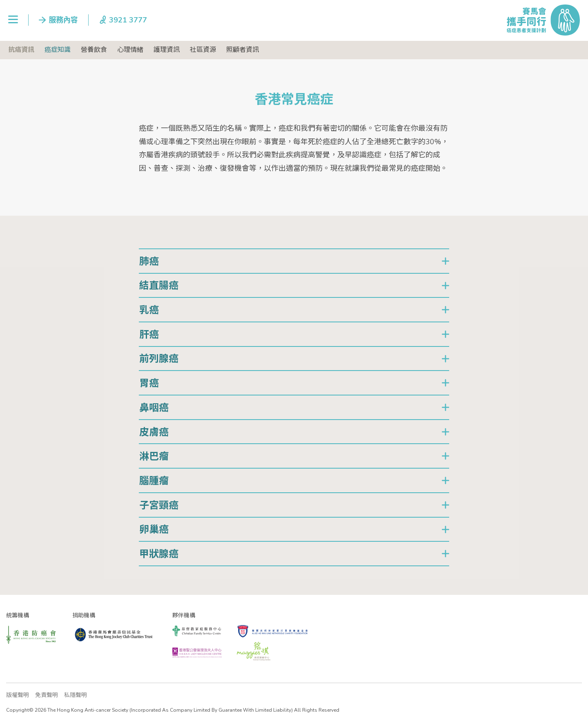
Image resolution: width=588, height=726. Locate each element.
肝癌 (149, 335)
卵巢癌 (154, 529)
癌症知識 (58, 50)
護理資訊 (167, 50)
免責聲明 (47, 695)
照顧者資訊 (243, 50)
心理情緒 (130, 50)
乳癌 (149, 310)
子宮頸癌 (159, 505)
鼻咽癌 (154, 408)
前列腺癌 (159, 359)
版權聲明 (18, 695)
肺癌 (149, 261)
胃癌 (149, 383)
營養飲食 (94, 50)
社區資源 (203, 50)
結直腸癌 (159, 286)
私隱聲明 (76, 695)
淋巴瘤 (154, 456)
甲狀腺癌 (159, 554)
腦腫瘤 (154, 481)
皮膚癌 (154, 432)
